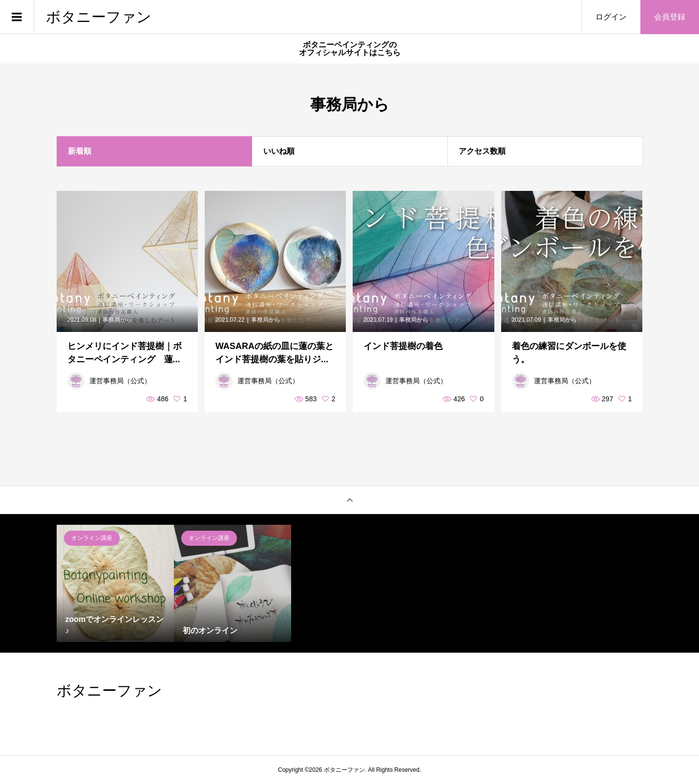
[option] (115, 583)
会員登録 (670, 17)
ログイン (611, 17)
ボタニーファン (99, 17)
